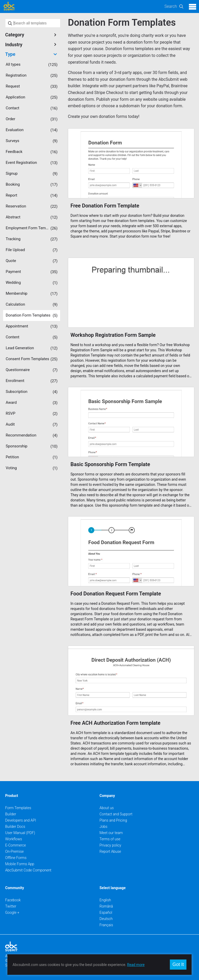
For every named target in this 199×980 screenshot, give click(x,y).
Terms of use (110, 839)
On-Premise (15, 851)
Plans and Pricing (113, 820)
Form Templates (18, 808)
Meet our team (111, 833)
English (105, 900)
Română (106, 906)
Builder (11, 814)
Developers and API (21, 820)
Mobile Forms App (20, 864)
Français (106, 925)
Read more (136, 965)
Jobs (103, 827)
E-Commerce (16, 845)
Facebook (13, 900)
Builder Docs (15, 827)
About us (107, 808)
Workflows (14, 839)
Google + (12, 912)
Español (106, 912)
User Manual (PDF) (20, 833)
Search (171, 6)
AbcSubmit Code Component (28, 870)
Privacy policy (110, 845)
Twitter (11, 906)
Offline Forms (16, 858)
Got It (178, 964)
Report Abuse (110, 851)
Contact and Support (116, 814)
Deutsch (106, 919)
